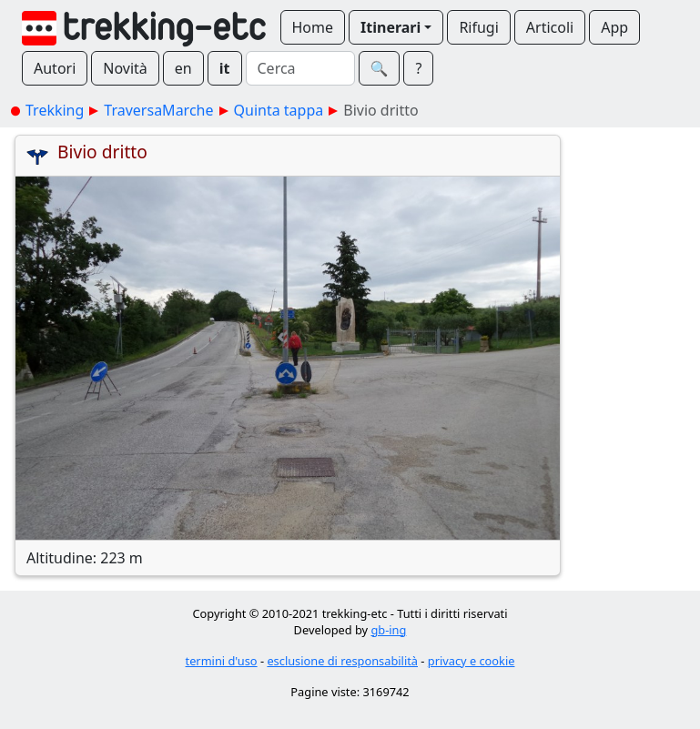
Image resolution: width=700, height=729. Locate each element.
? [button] (418, 68)
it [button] (225, 68)
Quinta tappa (279, 110)
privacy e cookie (472, 661)
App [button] (614, 27)
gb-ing (388, 630)
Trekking (55, 110)
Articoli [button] (550, 27)
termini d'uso (222, 661)
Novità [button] (125, 68)
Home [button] (313, 27)
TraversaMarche (158, 110)
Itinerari (391, 27)
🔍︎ (380, 68)
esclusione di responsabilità (342, 661)
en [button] (183, 68)
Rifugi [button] (478, 27)
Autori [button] (55, 68)
